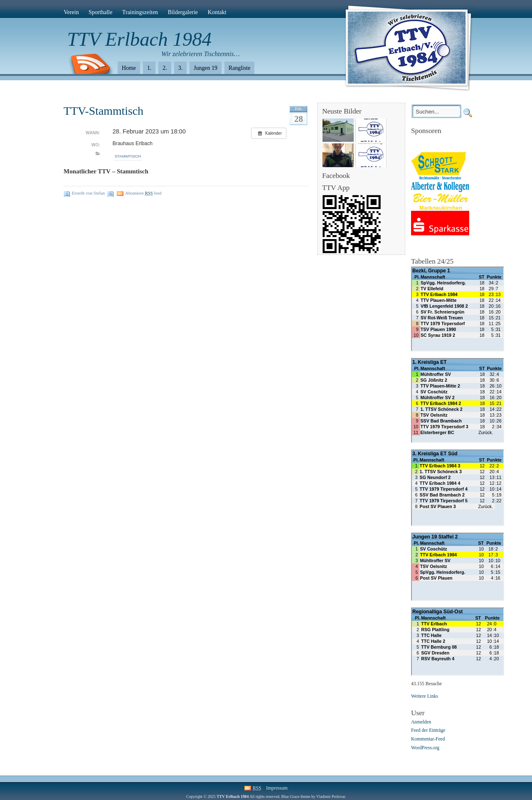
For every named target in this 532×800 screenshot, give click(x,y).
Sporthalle (100, 12)
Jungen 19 (206, 68)
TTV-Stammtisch (103, 111)
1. (149, 68)
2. (165, 68)
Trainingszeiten (140, 12)
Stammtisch (128, 156)
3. (180, 68)
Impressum (277, 788)
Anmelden (421, 722)
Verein (71, 12)
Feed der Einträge (428, 731)
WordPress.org (425, 748)
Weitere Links (425, 696)
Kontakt (217, 12)
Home (129, 68)
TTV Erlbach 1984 (139, 39)
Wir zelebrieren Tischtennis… (201, 54)
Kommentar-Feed (428, 740)
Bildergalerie (183, 12)
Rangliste (240, 68)
